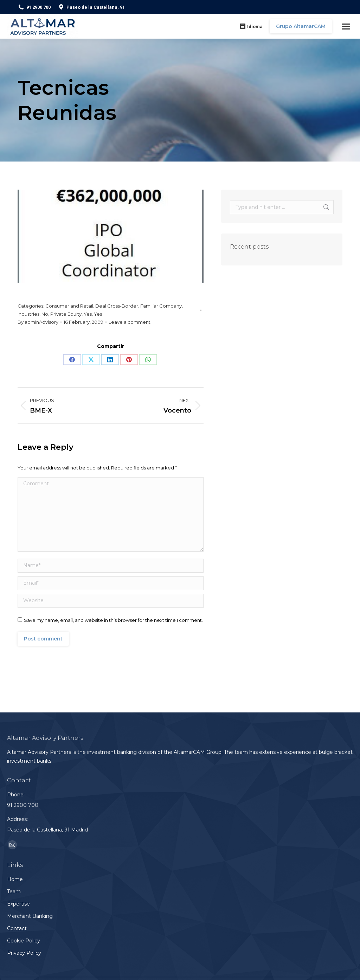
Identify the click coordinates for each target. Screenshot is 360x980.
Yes (88, 314)
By (38, 322)
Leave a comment (130, 322)
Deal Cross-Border (117, 306)
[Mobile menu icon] (346, 27)
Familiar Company (161, 306)
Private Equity (66, 314)
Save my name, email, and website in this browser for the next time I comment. (113, 620)
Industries (28, 314)
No (45, 314)
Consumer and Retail (69, 306)
